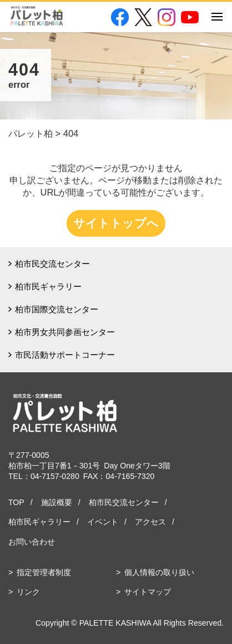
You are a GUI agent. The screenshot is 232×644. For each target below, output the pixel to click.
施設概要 (57, 502)
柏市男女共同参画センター (65, 332)
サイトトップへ (116, 223)
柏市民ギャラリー (48, 286)
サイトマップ (148, 592)
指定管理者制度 (44, 572)
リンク (28, 592)
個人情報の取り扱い (159, 572)
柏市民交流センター (52, 264)
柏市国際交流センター (57, 309)
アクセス (150, 522)
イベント (103, 522)
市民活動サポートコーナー (65, 355)
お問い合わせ (32, 542)
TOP (16, 502)
